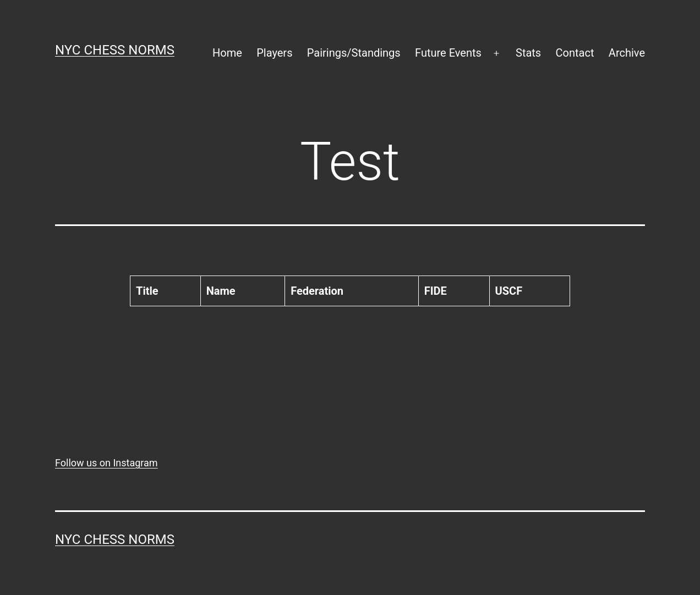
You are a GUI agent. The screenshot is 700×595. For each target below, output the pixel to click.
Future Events (448, 53)
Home (227, 53)
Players (274, 53)
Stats (528, 53)
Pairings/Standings (354, 53)
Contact (575, 53)
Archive (627, 53)
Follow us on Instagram (106, 463)
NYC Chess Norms (115, 50)
